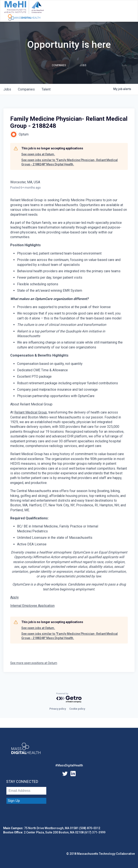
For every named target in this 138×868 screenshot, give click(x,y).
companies (26, 89)
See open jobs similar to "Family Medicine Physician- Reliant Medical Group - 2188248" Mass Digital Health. (70, 162)
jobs (7, 89)
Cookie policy (77, 709)
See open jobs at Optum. (38, 154)
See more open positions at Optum (34, 663)
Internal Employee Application (32, 606)
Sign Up (14, 801)
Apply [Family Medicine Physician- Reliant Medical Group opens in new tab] (15, 597)
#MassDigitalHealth (69, 765)
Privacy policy (58, 709)
